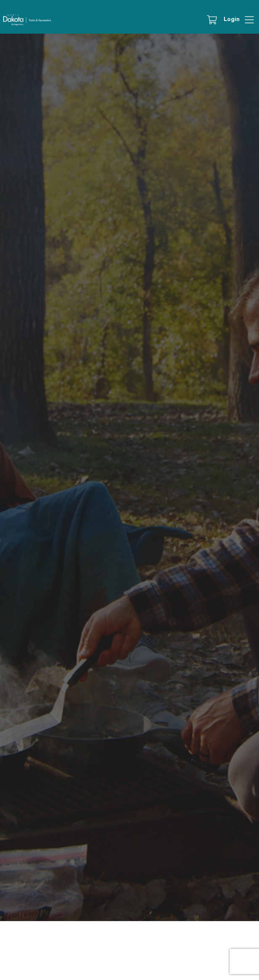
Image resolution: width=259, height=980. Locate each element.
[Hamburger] (249, 20)
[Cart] (215, 20)
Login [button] (232, 19)
